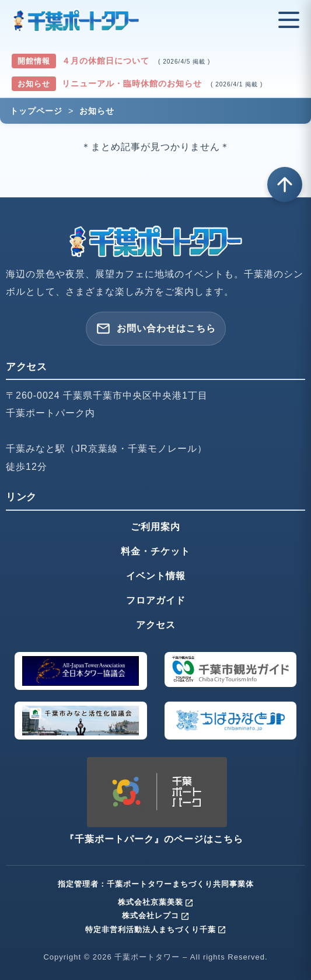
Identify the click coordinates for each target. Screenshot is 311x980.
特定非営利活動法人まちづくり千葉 (156, 930)
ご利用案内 (155, 527)
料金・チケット (155, 551)
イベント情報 (156, 576)
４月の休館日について (107, 61)
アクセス (156, 625)
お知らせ (97, 111)
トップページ (36, 111)
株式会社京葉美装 (156, 902)
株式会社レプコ (156, 916)
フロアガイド (156, 600)
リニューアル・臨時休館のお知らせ (133, 83)
